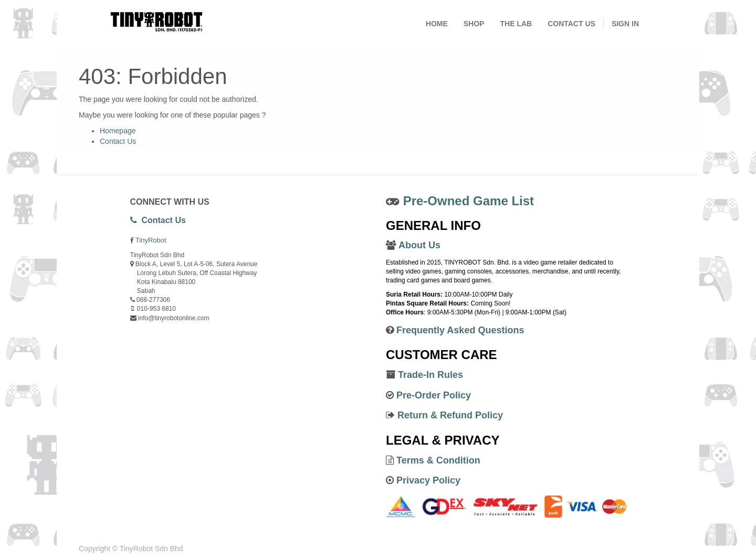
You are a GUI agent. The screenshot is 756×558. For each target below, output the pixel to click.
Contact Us (118, 141)
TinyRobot (151, 240)
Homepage (118, 131)
